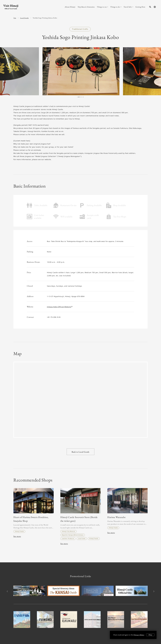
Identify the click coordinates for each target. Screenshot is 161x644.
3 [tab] (80, 97)
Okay (150, 635)
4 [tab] (82, 97)
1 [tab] (77, 97)
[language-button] (155, 7)
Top (15, 18)
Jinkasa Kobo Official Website (60, 307)
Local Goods (24, 18)
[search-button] (150, 7)
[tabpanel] (80, 71)
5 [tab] (83, 97)
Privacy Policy (139, 635)
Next (153, 591)
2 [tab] (79, 97)
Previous (8, 591)
